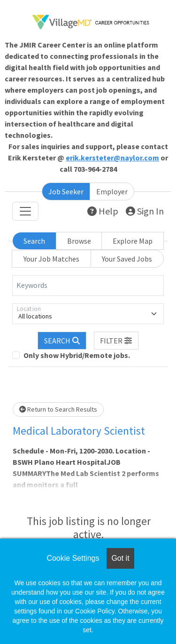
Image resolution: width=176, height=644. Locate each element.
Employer (112, 191)
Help (103, 211)
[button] (116, 341)
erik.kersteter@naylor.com (112, 158)
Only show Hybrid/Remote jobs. (77, 355)
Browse (79, 241)
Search (34, 241)
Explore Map (133, 241)
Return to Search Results (58, 409)
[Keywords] (88, 286)
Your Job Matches (51, 259)
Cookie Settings (73, 558)
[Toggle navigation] (25, 211)
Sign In (145, 211)
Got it (120, 558)
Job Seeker (66, 191)
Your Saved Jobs (127, 259)
